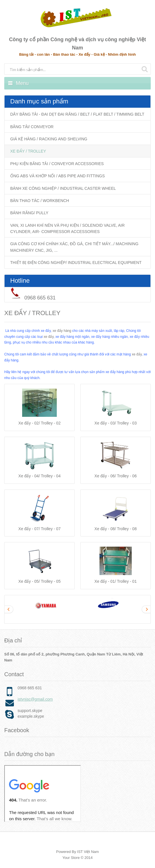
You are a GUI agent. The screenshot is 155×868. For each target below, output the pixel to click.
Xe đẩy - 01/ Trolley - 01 (116, 581)
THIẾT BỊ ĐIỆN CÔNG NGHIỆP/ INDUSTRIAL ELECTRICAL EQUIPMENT (76, 263)
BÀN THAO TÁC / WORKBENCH (40, 201)
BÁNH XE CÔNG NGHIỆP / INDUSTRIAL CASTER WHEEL (63, 188)
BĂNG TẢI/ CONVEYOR (32, 127)
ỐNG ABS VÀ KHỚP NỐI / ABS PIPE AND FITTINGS (57, 176)
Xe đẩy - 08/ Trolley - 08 (116, 529)
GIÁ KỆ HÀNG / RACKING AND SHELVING (49, 139)
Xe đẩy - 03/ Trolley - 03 (116, 423)
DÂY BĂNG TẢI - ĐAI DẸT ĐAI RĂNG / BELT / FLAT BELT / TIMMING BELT (77, 114)
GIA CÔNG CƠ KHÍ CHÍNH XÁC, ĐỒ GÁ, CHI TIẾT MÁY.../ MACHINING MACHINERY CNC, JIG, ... (74, 247)
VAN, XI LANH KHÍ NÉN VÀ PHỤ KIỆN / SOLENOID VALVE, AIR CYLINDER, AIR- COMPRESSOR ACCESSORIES (67, 228)
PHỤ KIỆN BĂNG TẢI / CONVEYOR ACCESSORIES (57, 164)
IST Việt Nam (88, 852)
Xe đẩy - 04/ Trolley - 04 (40, 476)
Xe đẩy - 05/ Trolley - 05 (40, 581)
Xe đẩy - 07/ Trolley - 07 (40, 529)
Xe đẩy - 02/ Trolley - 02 (40, 423)
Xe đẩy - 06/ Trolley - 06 (116, 476)
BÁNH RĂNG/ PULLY (29, 213)
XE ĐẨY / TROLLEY (28, 151)
